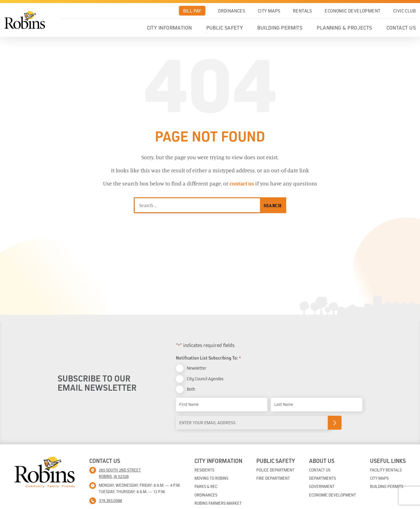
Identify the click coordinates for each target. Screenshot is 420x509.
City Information (169, 28)
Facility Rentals (386, 470)
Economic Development (352, 11)
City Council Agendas (205, 379)
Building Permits (280, 28)
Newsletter (197, 368)
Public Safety (225, 28)
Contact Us (401, 28)
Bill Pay (192, 11)
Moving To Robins (211, 478)
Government (322, 486)
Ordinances (231, 11)
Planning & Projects (344, 28)
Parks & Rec (206, 486)
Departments (322, 478)
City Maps (269, 11)
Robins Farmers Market (218, 503)
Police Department (275, 470)
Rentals (303, 11)
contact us (242, 183)
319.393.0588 (110, 500)
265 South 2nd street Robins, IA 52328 (120, 473)
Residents (204, 470)
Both (191, 389)
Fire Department (273, 478)
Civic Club (404, 11)
